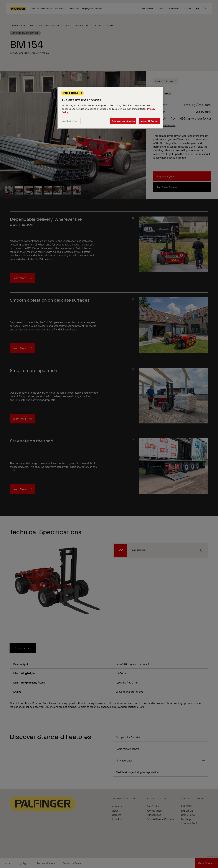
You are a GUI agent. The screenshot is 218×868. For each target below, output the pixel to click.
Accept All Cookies (149, 121)
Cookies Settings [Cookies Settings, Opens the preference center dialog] (70, 121)
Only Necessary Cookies (123, 121)
